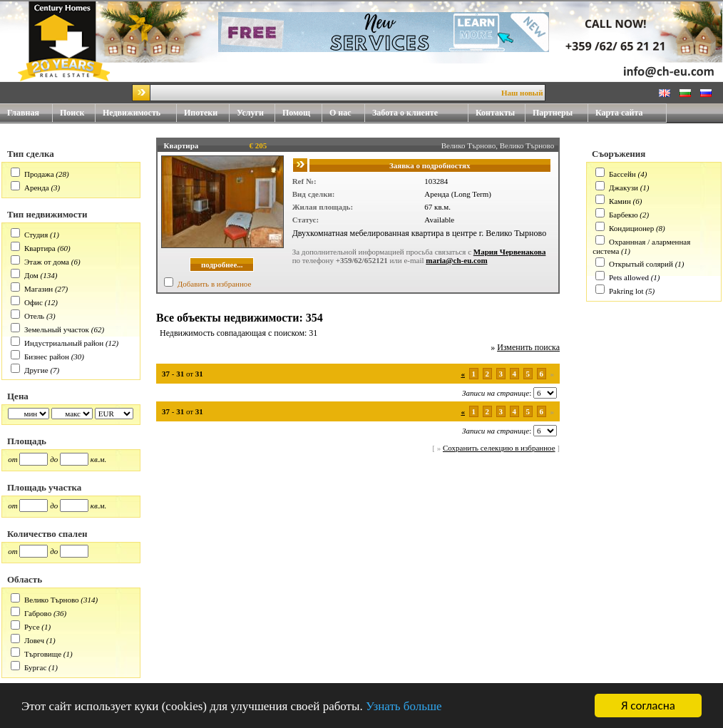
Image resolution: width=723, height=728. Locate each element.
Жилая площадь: (323, 207)
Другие (36, 370)
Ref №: (304, 181)
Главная (23, 113)
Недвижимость (140, 113)
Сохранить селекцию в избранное (499, 448)
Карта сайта (619, 113)
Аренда (37, 188)
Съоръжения (619, 154)
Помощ (302, 113)
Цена (18, 396)
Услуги (256, 113)
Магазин (39, 289)
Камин (620, 201)
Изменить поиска (528, 347)
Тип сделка (31, 154)
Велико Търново (52, 600)
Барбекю (624, 215)
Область (25, 579)
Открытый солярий (641, 264)
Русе (32, 627)
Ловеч (34, 640)
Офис (34, 302)
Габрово (38, 613)
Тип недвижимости (47, 214)
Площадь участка (44, 487)
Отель (34, 316)
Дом (31, 275)
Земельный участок (57, 329)
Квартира (40, 248)
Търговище (43, 654)
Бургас (35, 667)
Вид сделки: (314, 194)
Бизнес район (47, 357)
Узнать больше (404, 706)
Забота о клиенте (405, 113)
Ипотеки (201, 113)
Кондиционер (631, 228)
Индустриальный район (64, 343)
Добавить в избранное (215, 284)
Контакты (501, 113)
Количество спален (47, 534)
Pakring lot (626, 291)
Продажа (39, 174)
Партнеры (553, 113)
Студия (36, 235)
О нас (347, 113)
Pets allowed (629, 277)
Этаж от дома (47, 262)
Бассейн (622, 174)
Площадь (27, 441)
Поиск (72, 113)
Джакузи (624, 188)
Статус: (306, 220)
